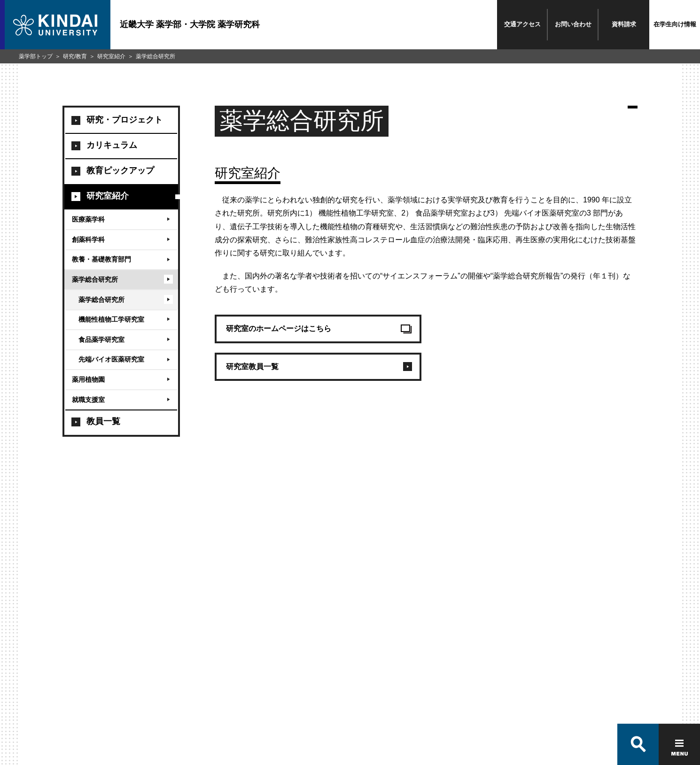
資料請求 (624, 24)
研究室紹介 (111, 56)
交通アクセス (522, 24)
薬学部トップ (36, 56)
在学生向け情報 (675, 24)
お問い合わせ (573, 24)
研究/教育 (75, 56)
